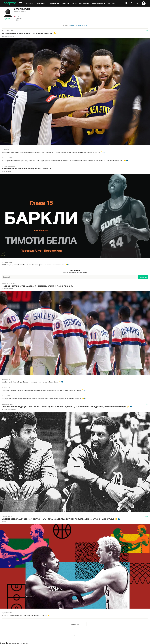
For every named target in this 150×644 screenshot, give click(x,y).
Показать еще (75, 624)
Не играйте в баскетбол (9, 409)
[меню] (20, 3)
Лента (65, 26)
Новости (71, 26)
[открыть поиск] (126, 3)
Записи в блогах (81, 26)
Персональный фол (8, 36)
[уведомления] (132, 3)
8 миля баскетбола (8, 289)
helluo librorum (6, 171)
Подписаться (8, 19)
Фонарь (4, 522)
